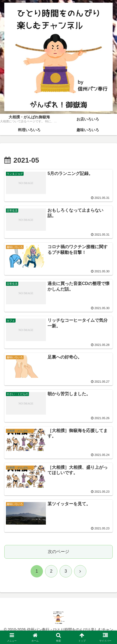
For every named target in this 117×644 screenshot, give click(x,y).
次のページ (58, 552)
